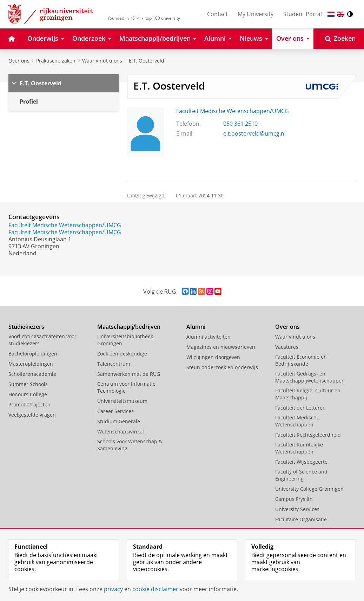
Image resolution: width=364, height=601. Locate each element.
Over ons (19, 61)
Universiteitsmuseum (122, 401)
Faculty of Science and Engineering (301, 475)
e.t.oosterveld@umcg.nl (254, 133)
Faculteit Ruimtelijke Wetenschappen (299, 448)
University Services (297, 509)
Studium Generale (119, 421)
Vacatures (287, 347)
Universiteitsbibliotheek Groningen (125, 340)
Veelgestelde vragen (32, 415)
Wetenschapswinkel (121, 432)
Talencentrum (114, 364)
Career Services (115, 411)
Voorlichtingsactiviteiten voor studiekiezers (42, 340)
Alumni (196, 327)
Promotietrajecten (29, 404)
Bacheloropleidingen (33, 354)
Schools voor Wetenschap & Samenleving (130, 445)
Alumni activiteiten (209, 337)
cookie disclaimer (155, 589)
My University (256, 14)
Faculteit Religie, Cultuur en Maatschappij (308, 394)
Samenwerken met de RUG (129, 374)
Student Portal (303, 14)
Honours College (28, 394)
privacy (113, 589)
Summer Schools (28, 384)
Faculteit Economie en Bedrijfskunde (301, 360)
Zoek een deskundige (122, 354)
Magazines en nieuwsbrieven (221, 347)
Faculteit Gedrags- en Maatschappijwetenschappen (310, 377)
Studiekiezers (26, 327)
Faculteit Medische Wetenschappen (297, 421)
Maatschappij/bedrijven (129, 327)
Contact (217, 14)
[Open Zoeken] (340, 39)
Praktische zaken (56, 61)
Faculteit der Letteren (300, 408)
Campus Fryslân (294, 499)
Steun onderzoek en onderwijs (222, 367)
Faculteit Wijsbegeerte (301, 462)
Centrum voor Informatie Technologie (126, 387)
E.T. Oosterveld (147, 61)
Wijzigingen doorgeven (213, 357)
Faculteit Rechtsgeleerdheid (308, 435)
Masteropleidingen (31, 364)
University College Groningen (309, 489)
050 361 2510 (240, 124)
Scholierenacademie (32, 374)
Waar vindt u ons (102, 61)
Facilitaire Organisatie (301, 519)
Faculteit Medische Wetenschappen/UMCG (233, 111)
